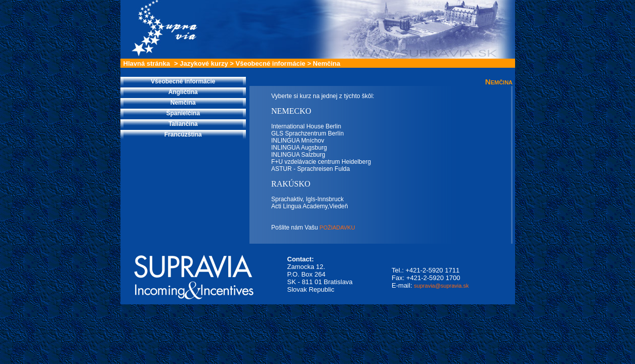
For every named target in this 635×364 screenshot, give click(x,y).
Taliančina (183, 124)
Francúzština (183, 134)
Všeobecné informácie (271, 63)
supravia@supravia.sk (441, 286)
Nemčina (326, 63)
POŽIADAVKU (337, 227)
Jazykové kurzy (204, 63)
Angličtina (183, 92)
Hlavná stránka (147, 63)
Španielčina (183, 113)
